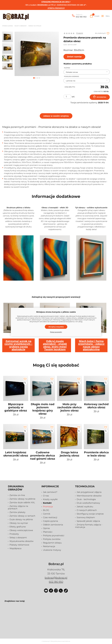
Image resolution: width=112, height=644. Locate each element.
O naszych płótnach (87, 510)
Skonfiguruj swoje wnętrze (90, 514)
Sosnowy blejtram (86, 517)
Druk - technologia (86, 499)
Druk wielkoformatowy (88, 503)
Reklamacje (49, 546)
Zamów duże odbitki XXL (22, 503)
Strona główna (8, 26)
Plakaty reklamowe (19, 545)
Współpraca (15, 548)
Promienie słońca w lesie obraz (96, 454)
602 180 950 (81, 16)
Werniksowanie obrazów (89, 496)
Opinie (46, 528)
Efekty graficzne (18, 527)
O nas (46, 496)
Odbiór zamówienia (53, 525)
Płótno (67, 68)
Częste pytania (51, 521)
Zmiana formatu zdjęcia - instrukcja (89, 526)
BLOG (46, 510)
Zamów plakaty (17, 512)
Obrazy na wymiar (19, 523)
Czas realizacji (50, 517)
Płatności (48, 532)
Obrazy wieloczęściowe (21, 530)
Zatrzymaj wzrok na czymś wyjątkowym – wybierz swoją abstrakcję (18, 345)
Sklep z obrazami (21, 26)
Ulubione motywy (52, 550)
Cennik (47, 514)
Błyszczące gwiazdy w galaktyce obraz (16, 407)
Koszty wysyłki (50, 499)
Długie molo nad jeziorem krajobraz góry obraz (43, 409)
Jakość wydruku (85, 507)
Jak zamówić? (50, 492)
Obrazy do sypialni (35, 26)
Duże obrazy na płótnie (21, 519)
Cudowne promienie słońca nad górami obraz (43, 456)
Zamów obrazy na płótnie (22, 499)
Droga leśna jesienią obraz (69, 454)
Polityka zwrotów (52, 539)
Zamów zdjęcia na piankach (18, 507)
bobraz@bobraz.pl (56, 578)
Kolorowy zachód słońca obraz (96, 406)
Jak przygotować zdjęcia (89, 492)
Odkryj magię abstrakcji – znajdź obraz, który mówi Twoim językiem (55, 345)
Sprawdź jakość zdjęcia (88, 521)
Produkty (14, 534)
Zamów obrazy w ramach (22, 516)
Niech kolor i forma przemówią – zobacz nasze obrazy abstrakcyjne (91, 345)
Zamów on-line (17, 495)
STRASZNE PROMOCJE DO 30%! (55, 2)
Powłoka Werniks (72, 76)
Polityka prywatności (54, 536)
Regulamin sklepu (52, 543)
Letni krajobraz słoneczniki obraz (16, 454)
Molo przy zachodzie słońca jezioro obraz (69, 407)
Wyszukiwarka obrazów (22, 541)
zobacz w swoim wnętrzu (56, 116)
